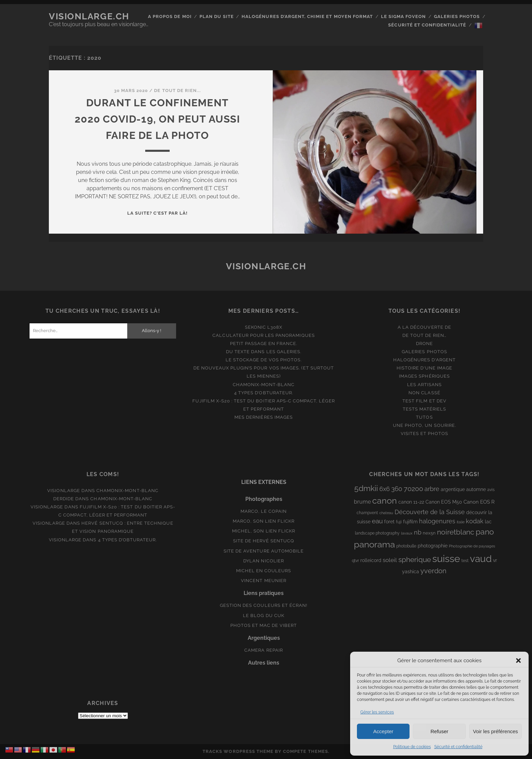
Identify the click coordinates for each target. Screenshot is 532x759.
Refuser (440, 731)
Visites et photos (425, 433)
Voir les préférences (496, 731)
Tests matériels (425, 409)
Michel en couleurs (264, 571)
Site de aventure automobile (264, 551)
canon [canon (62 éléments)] (385, 501)
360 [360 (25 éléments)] (397, 489)
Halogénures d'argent (425, 360)
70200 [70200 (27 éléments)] (413, 489)
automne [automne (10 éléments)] (476, 489)
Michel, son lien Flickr (264, 531)
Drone (424, 344)
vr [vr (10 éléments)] (495, 560)
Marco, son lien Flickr (264, 521)
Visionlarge (63, 491)
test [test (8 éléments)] (465, 561)
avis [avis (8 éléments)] (491, 490)
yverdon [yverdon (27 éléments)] (433, 571)
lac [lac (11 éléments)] (488, 522)
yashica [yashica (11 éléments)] (411, 572)
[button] (518, 661)
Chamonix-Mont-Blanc (264, 385)
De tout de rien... (177, 91)
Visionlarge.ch (89, 16)
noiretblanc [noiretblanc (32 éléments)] (456, 532)
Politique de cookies (412, 747)
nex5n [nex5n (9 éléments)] (429, 533)
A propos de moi (170, 16)
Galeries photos (457, 16)
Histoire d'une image (425, 368)
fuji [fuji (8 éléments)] (399, 522)
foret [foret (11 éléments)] (389, 522)
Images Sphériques (424, 376)
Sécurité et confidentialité (458, 747)
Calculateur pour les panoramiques (263, 335)
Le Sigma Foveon (404, 16)
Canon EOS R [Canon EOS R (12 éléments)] (479, 502)
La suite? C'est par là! (158, 213)
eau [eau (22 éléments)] (377, 521)
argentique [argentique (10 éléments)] (453, 489)
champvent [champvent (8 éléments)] (367, 513)
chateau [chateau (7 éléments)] (386, 513)
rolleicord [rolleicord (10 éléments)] (371, 560)
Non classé (424, 393)
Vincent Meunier (264, 581)
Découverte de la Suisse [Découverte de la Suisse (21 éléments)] (430, 512)
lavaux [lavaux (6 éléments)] (407, 533)
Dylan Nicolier (264, 561)
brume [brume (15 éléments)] (362, 502)
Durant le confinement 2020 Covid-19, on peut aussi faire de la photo (157, 119)
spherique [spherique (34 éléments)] (415, 559)
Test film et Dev (424, 401)
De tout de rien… (425, 335)
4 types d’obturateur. (264, 393)
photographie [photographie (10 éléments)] (433, 546)
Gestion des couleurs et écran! (264, 605)
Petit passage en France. (264, 344)
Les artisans (425, 385)
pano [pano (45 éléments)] (485, 532)
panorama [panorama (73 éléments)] (374, 544)
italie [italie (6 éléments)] (461, 522)
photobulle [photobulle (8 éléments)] (406, 546)
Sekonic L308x (264, 327)
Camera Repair (264, 650)
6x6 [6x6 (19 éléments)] (385, 489)
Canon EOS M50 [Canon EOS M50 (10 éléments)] (444, 502)
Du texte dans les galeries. (264, 352)
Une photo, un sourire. (424, 425)
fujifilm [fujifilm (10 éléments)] (410, 522)
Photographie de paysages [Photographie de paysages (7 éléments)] (472, 546)
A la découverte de (424, 327)
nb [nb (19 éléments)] (418, 532)
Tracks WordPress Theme (238, 751)
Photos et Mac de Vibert (264, 625)
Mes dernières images (264, 417)
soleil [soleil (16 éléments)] (390, 560)
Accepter (383, 731)
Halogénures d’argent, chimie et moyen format (307, 16)
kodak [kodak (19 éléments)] (475, 521)
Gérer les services (377, 712)
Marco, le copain (264, 511)
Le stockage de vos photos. (264, 360)
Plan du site (217, 16)
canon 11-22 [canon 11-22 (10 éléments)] (411, 502)
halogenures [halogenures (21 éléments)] (437, 521)
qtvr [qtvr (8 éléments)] (355, 561)
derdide (64, 499)
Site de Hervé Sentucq (264, 541)
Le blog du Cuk (264, 616)
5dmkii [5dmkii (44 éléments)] (366, 488)
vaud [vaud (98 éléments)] (481, 559)
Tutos (424, 417)
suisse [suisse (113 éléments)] (446, 558)
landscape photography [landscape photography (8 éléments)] (377, 533)
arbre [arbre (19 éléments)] (432, 489)
